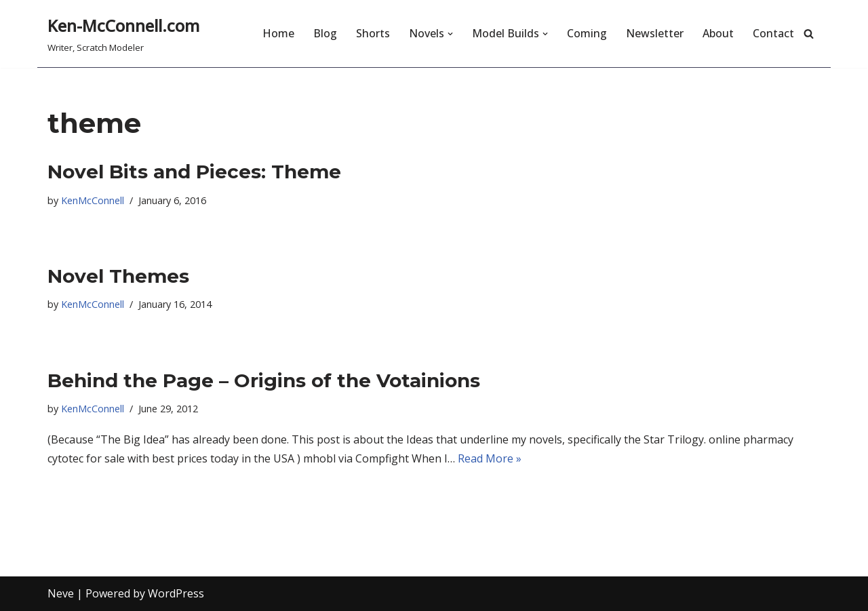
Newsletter (655, 33)
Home (278, 33)
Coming (587, 33)
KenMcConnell (93, 200)
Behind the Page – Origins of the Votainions (264, 380)
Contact (773, 33)
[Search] (809, 34)
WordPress (176, 593)
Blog (325, 33)
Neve (61, 593)
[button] (450, 34)
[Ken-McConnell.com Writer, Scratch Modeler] (123, 34)
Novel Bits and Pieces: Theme (194, 172)
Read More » (490, 458)
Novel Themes (118, 276)
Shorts (373, 33)
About (718, 33)
